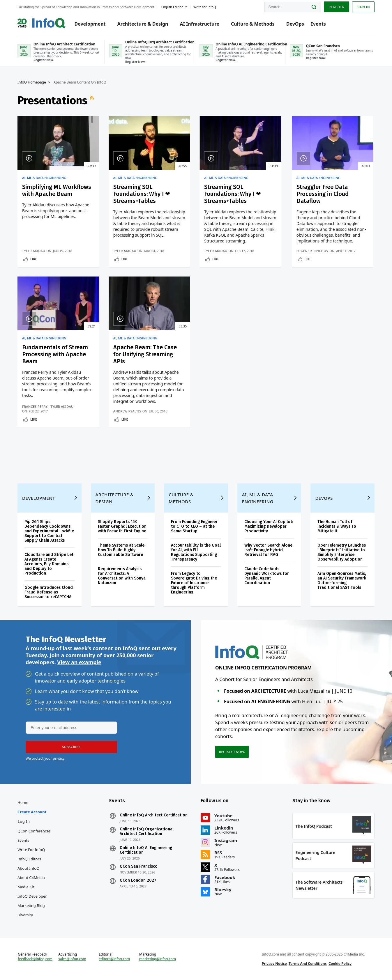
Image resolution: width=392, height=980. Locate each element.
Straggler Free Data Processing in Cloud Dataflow (323, 194)
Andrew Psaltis (127, 411)
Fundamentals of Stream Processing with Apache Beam (55, 354)
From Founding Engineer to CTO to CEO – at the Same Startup (194, 526)
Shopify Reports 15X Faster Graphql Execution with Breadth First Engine (122, 526)
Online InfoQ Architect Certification (154, 815)
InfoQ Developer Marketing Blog (32, 901)
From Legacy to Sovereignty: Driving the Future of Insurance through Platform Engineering (194, 583)
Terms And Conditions (308, 964)
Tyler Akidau (34, 251)
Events (318, 24)
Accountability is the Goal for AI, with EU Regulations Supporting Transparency (196, 552)
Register (336, 7)
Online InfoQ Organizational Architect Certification (147, 832)
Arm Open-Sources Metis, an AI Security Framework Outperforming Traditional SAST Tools (342, 581)
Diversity (25, 915)
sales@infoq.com (72, 959)
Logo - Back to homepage (42, 21)
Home (23, 802)
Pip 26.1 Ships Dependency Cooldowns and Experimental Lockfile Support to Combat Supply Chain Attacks (49, 531)
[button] (71, 747)
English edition (172, 7)
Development (90, 24)
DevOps (295, 24)
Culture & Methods (253, 24)
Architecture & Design (143, 24)
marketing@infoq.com (158, 959)
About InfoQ (28, 868)
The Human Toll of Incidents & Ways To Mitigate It (337, 526)
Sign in (363, 7)
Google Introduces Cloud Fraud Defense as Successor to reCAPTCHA (49, 592)
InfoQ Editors (29, 859)
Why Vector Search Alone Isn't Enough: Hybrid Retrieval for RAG (268, 550)
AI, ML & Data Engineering (44, 178)
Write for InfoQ (31, 850)
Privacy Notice (274, 964)
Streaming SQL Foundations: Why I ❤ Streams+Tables (142, 194)
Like (34, 259)
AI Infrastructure (200, 24)
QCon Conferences (34, 831)
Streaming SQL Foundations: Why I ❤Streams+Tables (233, 194)
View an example (79, 662)
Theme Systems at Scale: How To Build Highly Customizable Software (122, 550)
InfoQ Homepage (32, 82)
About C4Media (31, 878)
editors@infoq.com (114, 959)
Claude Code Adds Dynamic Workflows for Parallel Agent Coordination (267, 576)
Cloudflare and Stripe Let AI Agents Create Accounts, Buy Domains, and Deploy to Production (49, 564)
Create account (32, 812)
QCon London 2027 (138, 880)
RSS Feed (93, 100)
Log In (24, 821)
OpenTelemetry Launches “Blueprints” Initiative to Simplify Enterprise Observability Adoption (342, 552)
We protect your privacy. (45, 758)
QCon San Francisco (139, 866)
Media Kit (26, 887)
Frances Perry (35, 406)
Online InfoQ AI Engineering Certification (146, 850)
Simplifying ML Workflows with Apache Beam (57, 190)
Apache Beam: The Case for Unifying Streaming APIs (145, 354)
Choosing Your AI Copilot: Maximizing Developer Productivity (269, 526)
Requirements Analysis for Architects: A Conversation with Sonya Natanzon (122, 576)
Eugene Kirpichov (312, 251)
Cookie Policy (340, 964)
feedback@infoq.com (35, 959)
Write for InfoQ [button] (205, 7)
